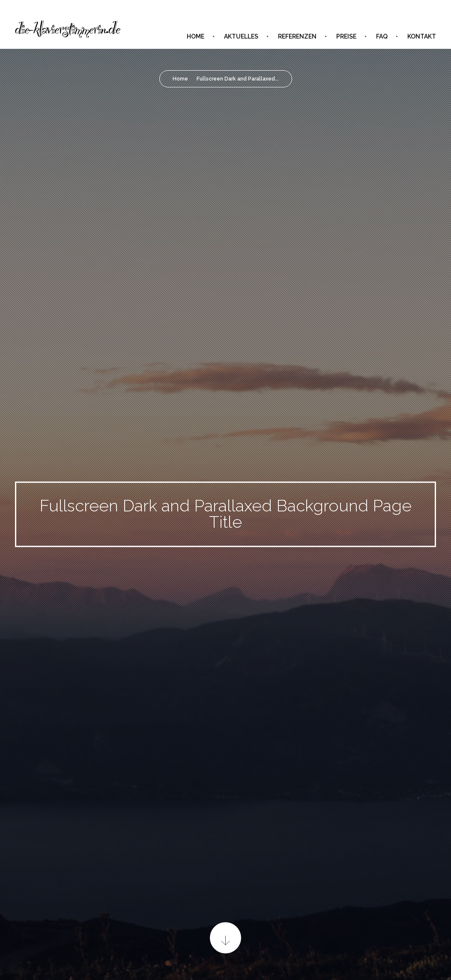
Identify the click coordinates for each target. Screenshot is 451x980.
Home (180, 79)
